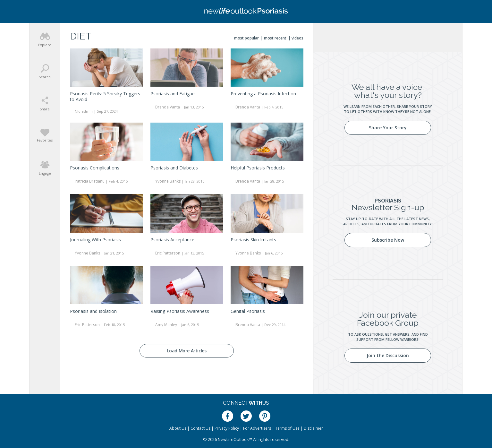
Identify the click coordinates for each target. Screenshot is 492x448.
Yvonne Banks (168, 181)
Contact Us (200, 428)
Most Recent (275, 38)
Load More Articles (187, 351)
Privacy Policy (227, 428)
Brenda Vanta (168, 107)
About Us (178, 428)
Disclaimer (313, 428)
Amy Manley (166, 325)
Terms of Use (287, 428)
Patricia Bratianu (90, 181)
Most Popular (246, 38)
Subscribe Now (388, 240)
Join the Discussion (388, 355)
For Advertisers (257, 428)
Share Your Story (388, 128)
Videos (297, 38)
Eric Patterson (168, 253)
